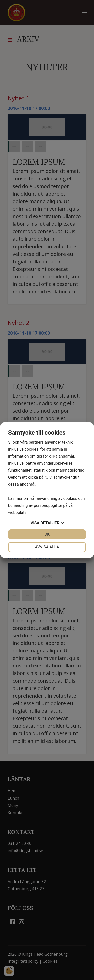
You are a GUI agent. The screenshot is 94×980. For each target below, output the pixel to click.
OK (47, 534)
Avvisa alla (47, 547)
